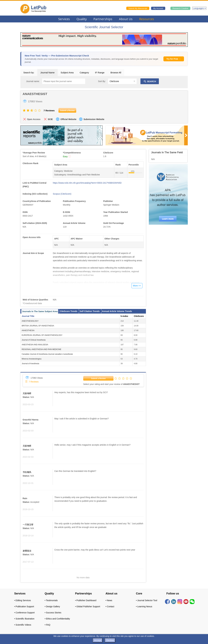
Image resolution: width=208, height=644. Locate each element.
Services (64, 19)
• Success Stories (53, 613)
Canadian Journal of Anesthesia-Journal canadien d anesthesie (47, 354)
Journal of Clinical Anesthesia (34, 340)
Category (84, 73)
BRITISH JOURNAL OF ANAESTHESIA (38, 326)
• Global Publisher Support (88, 606)
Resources (147, 19)
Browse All (116, 73)
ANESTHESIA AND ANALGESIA (35, 345)
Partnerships (103, 19)
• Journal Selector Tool (147, 600)
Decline (110, 640)
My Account (158, 8)
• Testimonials (51, 600)
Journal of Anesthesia (31, 364)
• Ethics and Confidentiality (57, 619)
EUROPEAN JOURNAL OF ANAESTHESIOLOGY (42, 335)
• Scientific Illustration (24, 619)
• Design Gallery (52, 606)
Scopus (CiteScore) (62, 194)
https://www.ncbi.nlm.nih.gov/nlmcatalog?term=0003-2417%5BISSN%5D (87, 183)
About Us (126, 19)
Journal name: (33, 81)
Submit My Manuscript (138, 8)
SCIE (50, 119)
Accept (98, 640)
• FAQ (48, 625)
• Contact (110, 606)
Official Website (68, 119)
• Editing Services (23, 600)
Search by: (29, 73)
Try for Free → (174, 59)
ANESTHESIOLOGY (30, 321)
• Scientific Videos (23, 625)
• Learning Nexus (144, 606)
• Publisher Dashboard (86, 600)
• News (109, 600)
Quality (82, 19)
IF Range (100, 73)
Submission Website (94, 119)
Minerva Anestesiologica (32, 359)
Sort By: (102, 81)
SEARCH (150, 81)
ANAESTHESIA (28, 330)
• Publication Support (24, 606)
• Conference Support (24, 613)
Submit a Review (98, 379)
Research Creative (180, 8)
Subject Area (67, 73)
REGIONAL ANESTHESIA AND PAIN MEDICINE (42, 349)
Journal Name (47, 73)
